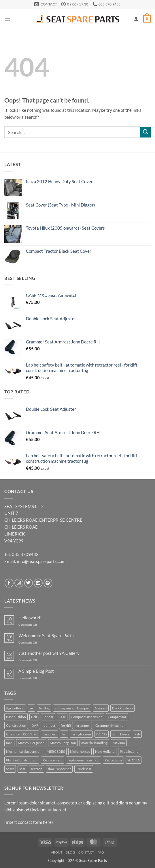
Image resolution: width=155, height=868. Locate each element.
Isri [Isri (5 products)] (64, 734)
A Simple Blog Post (36, 671)
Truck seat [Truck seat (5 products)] (84, 769)
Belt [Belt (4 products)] (34, 717)
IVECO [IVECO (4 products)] (102, 734)
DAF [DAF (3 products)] (35, 725)
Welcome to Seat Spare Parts (46, 636)
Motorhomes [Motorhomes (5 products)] (80, 751)
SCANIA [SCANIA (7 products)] (134, 760)
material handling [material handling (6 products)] (94, 743)
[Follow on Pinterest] (48, 583)
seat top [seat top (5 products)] (36, 769)
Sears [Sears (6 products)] (10, 769)
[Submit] (145, 132)
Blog (70, 852)
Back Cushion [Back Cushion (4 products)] (122, 708)
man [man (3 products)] (9, 743)
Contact (86, 852)
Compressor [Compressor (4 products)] (117, 717)
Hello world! (30, 618)
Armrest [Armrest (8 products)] (101, 708)
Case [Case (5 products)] (62, 717)
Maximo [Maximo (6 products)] (119, 743)
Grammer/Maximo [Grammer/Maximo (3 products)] (109, 725)
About (57, 852)
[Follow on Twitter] (29, 583)
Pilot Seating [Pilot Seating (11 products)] (129, 751)
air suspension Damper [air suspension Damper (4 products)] (72, 708)
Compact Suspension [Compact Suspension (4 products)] (87, 717)
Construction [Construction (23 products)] (16, 725)
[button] (8, 19)
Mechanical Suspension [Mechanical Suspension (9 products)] (24, 751)
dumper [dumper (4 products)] (50, 725)
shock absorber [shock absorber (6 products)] (59, 769)
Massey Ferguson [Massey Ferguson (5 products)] (63, 743)
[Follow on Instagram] (19, 583)
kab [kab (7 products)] (137, 734)
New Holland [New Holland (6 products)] (105, 751)
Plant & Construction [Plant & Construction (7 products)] (22, 760)
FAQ (101, 852)
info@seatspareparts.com (41, 561)
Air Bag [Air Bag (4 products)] (44, 708)
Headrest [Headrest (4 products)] (50, 734)
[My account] (136, 19)
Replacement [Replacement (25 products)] (53, 760)
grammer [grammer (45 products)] (83, 725)
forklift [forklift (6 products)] (66, 725)
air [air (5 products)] (31, 708)
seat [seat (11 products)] (22, 769)
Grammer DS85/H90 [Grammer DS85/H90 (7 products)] (22, 734)
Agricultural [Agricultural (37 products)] (15, 708)
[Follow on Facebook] (9, 583)
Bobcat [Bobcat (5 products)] (48, 717)
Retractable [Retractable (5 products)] (113, 760)
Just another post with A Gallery (49, 653)
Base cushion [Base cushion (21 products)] (16, 717)
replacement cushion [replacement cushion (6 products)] (84, 760)
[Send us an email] (38, 583)
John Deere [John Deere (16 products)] (121, 734)
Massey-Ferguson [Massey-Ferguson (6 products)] (31, 743)
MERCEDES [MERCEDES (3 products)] (56, 751)
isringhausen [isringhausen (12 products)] (81, 734)
